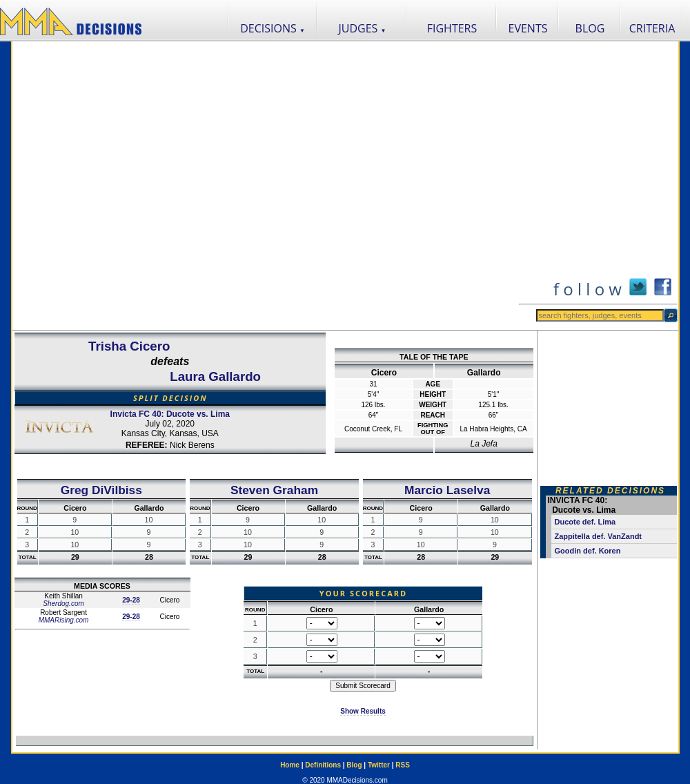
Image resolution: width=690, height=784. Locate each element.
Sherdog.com (63, 604)
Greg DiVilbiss (101, 490)
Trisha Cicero (129, 346)
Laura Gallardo (215, 376)
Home (290, 765)
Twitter (379, 765)
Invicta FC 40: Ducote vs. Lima (170, 414)
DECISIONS (273, 28)
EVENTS (528, 28)
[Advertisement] (155, 186)
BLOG (590, 28)
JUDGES (363, 28)
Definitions (323, 765)
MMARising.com (64, 620)
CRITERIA (652, 28)
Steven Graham (274, 490)
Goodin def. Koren (588, 551)
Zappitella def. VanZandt (599, 536)
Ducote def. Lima (585, 522)
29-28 (131, 600)
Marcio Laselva (447, 490)
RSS (403, 765)
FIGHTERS (452, 28)
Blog (354, 765)
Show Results (363, 711)
